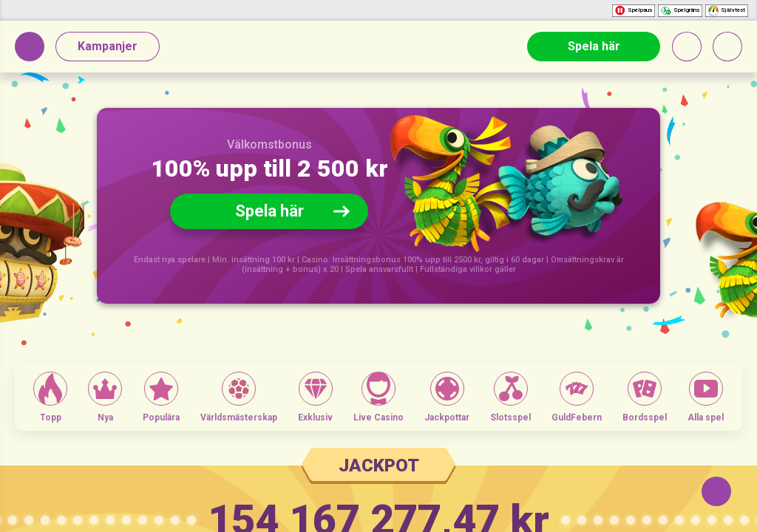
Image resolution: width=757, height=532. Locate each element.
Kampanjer (108, 46)
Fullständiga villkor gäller (468, 269)
